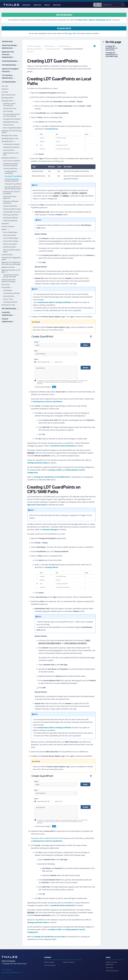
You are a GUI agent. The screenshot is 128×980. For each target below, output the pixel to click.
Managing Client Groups (10, 136)
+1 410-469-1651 (7, 969)
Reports (5, 230)
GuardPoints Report (10, 247)
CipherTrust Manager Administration (10, 46)
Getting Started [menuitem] (26, 5)
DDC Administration (10, 309)
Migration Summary (8, 268)
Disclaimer (109, 967)
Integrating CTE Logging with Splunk (11, 259)
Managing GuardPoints (10, 158)
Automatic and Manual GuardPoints (11, 203)
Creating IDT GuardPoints (13, 184)
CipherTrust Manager (34, 46)
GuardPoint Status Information (63, 446)
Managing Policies (9, 142)
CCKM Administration (11, 60)
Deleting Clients (8, 125)
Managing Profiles (8, 98)
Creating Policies (9, 151)
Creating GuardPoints (11, 169)
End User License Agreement (112, 963)
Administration (7, 41)
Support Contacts (69, 962)
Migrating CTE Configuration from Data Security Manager (11, 264)
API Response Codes (8, 305)
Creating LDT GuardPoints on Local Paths (50, 936)
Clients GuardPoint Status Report (12, 251)
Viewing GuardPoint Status (12, 209)
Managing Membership (11, 122)
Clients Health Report (10, 233)
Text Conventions (50, 965)
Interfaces (5, 89)
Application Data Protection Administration (9, 54)
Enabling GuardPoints (10, 221)
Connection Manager (55, 529)
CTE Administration (10, 82)
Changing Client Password (12, 119)
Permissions (6, 285)
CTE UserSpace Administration (9, 77)
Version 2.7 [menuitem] (54, 52)
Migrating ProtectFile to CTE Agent (11, 271)
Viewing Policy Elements (11, 148)
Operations (5, 224)
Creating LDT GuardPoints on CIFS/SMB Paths (51, 477)
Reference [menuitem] (47, 5)
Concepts (5, 92)
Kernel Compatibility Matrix (12, 128)
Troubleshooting (7, 255)
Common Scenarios (8, 227)
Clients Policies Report (11, 242)
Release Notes (49, 962)
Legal (108, 957)
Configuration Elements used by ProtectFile (11, 276)
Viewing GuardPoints (10, 206)
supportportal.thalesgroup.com (12, 972)
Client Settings (8, 112)
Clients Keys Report (10, 236)
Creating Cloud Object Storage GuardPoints (12, 180)
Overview (5, 86)
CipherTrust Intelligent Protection (7, 70)
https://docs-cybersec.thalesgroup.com (93, 20)
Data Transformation (9, 95)
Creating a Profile (55, 470)
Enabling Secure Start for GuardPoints (11, 193)
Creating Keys (8, 291)
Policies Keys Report (10, 244)
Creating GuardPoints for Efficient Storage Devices (13, 188)
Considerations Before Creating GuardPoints (11, 165)
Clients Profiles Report (11, 239)
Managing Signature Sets (10, 139)
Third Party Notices (112, 970)
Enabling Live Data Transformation (9, 105)
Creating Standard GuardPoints (11, 173)
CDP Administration (10, 63)
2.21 (74, 33)
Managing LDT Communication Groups (12, 132)
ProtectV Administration (9, 320)
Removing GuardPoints (11, 215)
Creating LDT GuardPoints (13, 177)
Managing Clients (9, 101)
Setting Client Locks (10, 109)
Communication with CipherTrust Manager (9, 281)
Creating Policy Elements (11, 145)
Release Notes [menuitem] (57, 5)
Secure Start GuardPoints (12, 161)
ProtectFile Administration (9, 314)
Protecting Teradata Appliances (10, 198)
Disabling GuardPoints (10, 218)
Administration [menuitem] (37, 5)
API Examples (7, 288)
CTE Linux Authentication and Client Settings (11, 116)
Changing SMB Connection (12, 212)
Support (48, 957)
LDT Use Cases (8, 300)
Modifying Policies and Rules (11, 154)
